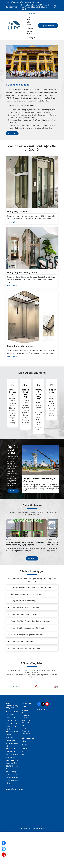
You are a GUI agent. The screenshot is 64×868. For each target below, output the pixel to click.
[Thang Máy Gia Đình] (32, 215)
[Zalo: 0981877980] (4, 849)
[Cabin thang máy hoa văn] (32, 349)
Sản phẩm (31, 23)
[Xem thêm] (12, 133)
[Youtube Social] (47, 704)
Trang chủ (31, 13)
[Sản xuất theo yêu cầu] (12, 385)
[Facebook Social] (39, 704)
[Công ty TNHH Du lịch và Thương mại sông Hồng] (42, 484)
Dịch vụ (31, 28)
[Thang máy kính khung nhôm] (32, 277)
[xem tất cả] (32, 559)
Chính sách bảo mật (26, 753)
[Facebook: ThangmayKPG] (4, 843)
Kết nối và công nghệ (31, 34)
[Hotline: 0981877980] (4, 855)
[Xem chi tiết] (12, 222)
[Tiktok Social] (43, 704)
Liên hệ (31, 38)
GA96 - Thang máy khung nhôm (26, 731)
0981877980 (11, 7)
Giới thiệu (31, 18)
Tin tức (11, 522)
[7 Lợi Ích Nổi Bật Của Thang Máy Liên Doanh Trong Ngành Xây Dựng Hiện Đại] (26, 528)
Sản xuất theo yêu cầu (12, 392)
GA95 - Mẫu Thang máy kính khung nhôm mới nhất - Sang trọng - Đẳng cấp (26, 718)
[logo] (14, 26)
